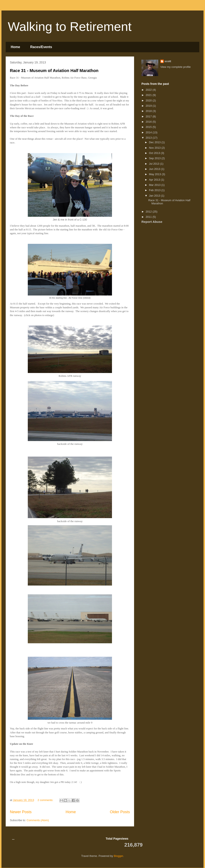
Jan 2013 (155, 196)
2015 (149, 127)
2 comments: (46, 800)
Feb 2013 (155, 190)
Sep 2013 (155, 158)
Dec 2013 (155, 142)
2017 (149, 116)
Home (15, 47)
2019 (149, 106)
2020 (149, 100)
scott (168, 61)
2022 (149, 90)
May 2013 (155, 174)
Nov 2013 (155, 148)
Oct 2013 (155, 153)
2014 (149, 132)
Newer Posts (21, 812)
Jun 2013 (155, 169)
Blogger (118, 856)
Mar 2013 (155, 185)
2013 (149, 138)
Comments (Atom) (38, 820)
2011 (149, 217)
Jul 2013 (155, 164)
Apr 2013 (155, 180)
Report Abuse (152, 222)
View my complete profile (176, 67)
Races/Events (41, 47)
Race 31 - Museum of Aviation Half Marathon (54, 71)
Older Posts (120, 812)
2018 (149, 111)
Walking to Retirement (70, 27)
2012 (149, 212)
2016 (149, 122)
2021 (149, 95)
